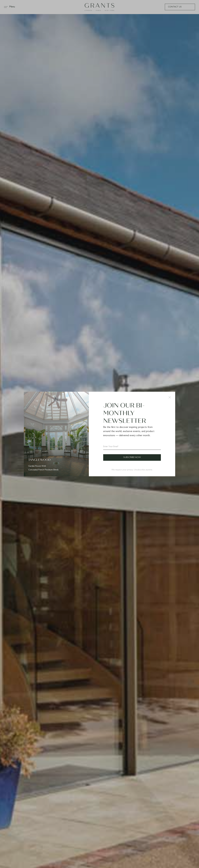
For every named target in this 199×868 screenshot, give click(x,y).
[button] (170, 397)
